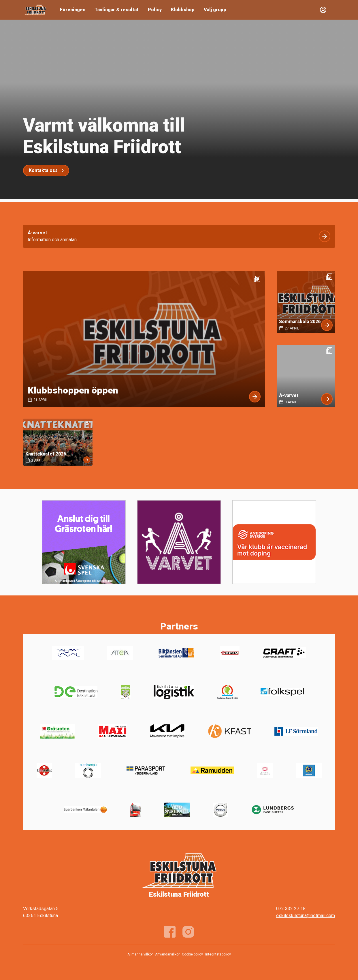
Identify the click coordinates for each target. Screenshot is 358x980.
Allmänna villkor (140, 954)
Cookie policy (192, 954)
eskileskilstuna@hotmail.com (306, 916)
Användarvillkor (167, 954)
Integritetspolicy (218, 954)
